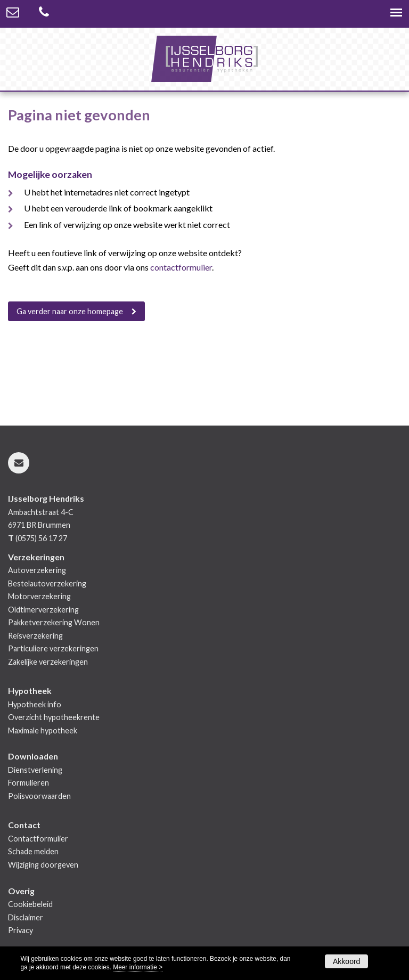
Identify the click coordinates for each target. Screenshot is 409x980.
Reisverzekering (35, 636)
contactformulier (181, 267)
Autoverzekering (37, 570)
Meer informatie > (138, 967)
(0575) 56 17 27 (41, 538)
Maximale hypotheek (43, 730)
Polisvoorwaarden (39, 796)
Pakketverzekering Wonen (54, 622)
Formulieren (28, 783)
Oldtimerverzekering (43, 610)
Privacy (21, 930)
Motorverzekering (39, 596)
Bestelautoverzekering (47, 583)
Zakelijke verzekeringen (48, 662)
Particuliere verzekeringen (53, 648)
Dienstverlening (35, 770)
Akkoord (346, 961)
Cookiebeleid (30, 904)
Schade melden (33, 851)
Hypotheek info (35, 704)
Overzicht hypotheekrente (54, 717)
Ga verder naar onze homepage (70, 311)
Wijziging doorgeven (43, 865)
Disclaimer (26, 917)
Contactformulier (38, 839)
